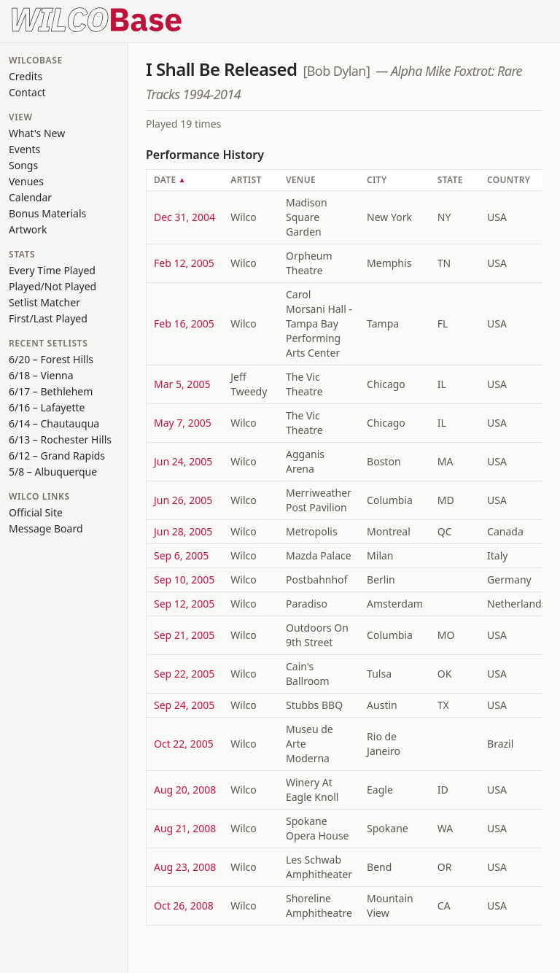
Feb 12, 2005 (184, 263)
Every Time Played (52, 270)
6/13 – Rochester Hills (60, 439)
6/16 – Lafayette (47, 407)
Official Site (36, 512)
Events (24, 149)
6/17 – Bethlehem (51, 391)
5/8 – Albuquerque (53, 472)
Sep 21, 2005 (184, 635)
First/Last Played (48, 318)
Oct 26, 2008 (184, 906)
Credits (26, 76)
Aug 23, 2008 (185, 867)
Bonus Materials (47, 213)
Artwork (28, 229)
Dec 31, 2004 (184, 217)
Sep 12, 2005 (184, 604)
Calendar (30, 197)
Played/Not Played (52, 286)
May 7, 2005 (183, 423)
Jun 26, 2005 (183, 500)
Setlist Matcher (44, 302)
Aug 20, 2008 (185, 790)
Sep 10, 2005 (184, 579)
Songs (23, 165)
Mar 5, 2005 (182, 384)
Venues (26, 181)
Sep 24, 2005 (184, 705)
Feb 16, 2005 (184, 323)
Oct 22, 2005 (184, 744)
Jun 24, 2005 (183, 461)
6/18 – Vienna (41, 375)
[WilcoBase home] (97, 18)
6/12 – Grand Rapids (57, 456)
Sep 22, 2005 (184, 674)
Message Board (46, 528)
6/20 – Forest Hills (51, 359)
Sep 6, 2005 (181, 555)
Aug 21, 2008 (185, 828)
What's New (37, 133)
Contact (27, 92)
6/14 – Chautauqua (54, 423)
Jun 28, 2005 (183, 531)
